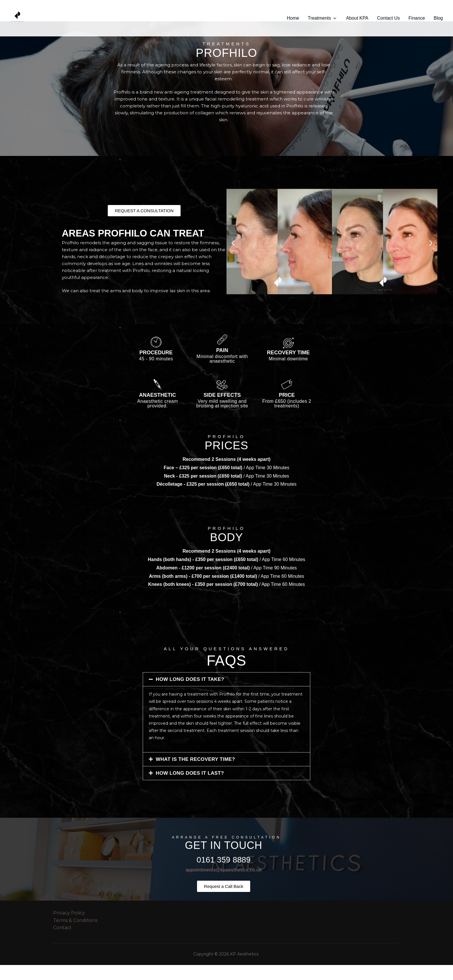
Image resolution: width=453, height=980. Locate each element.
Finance (417, 18)
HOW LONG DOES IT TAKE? (190, 694)
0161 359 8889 (224, 875)
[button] (233, 258)
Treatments (322, 18)
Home (293, 18)
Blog (438, 18)
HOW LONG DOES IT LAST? (190, 788)
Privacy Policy (69, 928)
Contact (62, 943)
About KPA (357, 18)
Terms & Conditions (75, 935)
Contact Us (388, 18)
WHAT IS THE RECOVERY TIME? (195, 774)
